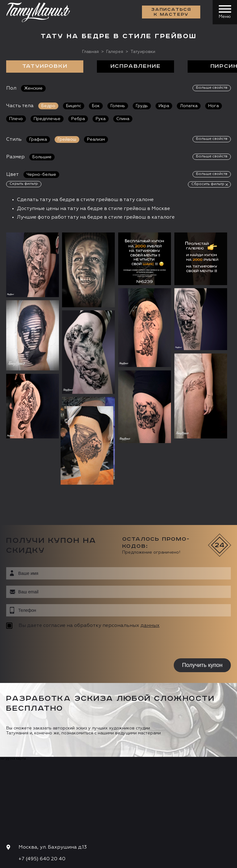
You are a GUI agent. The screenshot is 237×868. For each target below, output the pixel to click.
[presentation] (46, 567)
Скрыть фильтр (24, 184)
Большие (42, 157)
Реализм (96, 139)
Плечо (16, 119)
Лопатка (189, 106)
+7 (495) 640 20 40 (42, 782)
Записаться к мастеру (171, 12)
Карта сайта (18, 861)
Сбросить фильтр (208, 184)
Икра (164, 106)
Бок (96, 106)
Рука (101, 119)
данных (150, 549)
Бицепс (74, 106)
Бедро (48, 106)
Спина (123, 119)
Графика (38, 139)
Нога (214, 106)
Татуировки (45, 67)
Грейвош (67, 139)
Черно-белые (41, 175)
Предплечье (47, 119)
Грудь (142, 106)
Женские (33, 88)
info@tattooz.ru (38, 794)
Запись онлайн (27, 825)
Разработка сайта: (61, 861)
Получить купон (202, 588)
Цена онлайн (72, 825)
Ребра (78, 119)
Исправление (136, 67)
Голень (118, 106)
